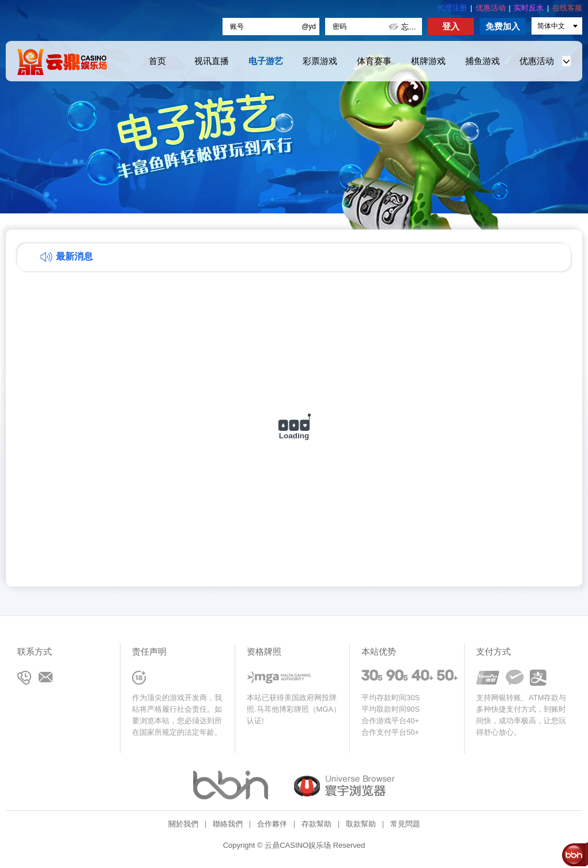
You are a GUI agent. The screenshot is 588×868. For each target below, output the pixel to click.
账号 (237, 27)
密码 (340, 27)
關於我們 (183, 824)
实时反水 (529, 8)
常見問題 (405, 824)
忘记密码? (411, 27)
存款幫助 (316, 824)
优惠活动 (491, 8)
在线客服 (567, 8)
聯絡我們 (228, 824)
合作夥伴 (272, 824)
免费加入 (503, 26)
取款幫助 (361, 824)
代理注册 (452, 8)
